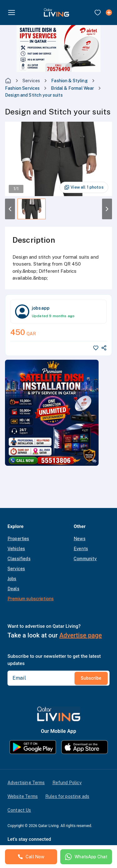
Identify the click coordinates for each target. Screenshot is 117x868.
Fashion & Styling (69, 81)
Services (31, 81)
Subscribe (91, 678)
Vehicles (16, 549)
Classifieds (19, 559)
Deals (13, 589)
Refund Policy (67, 783)
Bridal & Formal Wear (72, 88)
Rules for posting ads (67, 796)
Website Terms (23, 796)
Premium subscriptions (31, 599)
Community (85, 559)
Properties (18, 539)
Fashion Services (22, 88)
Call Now (31, 857)
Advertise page (80, 635)
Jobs (12, 579)
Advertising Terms (26, 783)
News (80, 539)
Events (81, 549)
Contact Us (19, 810)
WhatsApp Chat (86, 857)
